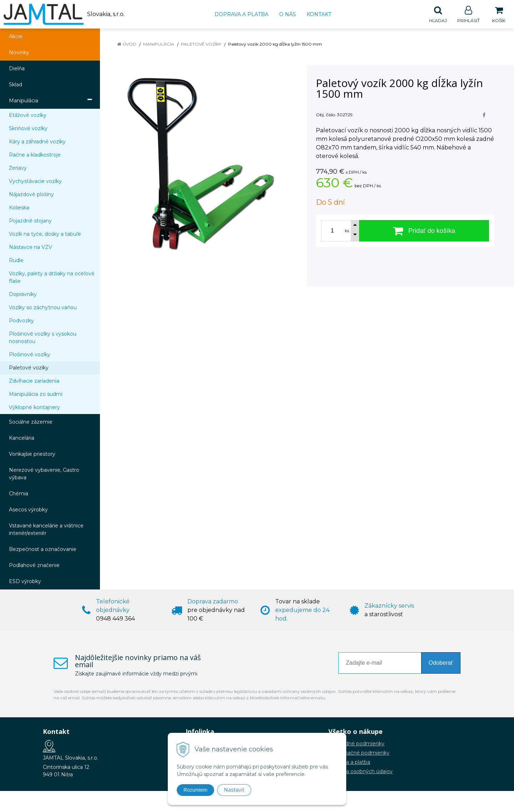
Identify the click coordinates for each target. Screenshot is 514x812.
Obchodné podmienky (356, 744)
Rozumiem (195, 790)
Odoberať (441, 663)
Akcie (16, 37)
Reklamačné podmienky (359, 753)
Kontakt (319, 14)
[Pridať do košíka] (424, 231)
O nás (288, 14)
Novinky (19, 53)
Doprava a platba (241, 14)
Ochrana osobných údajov (361, 772)
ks (347, 231)
